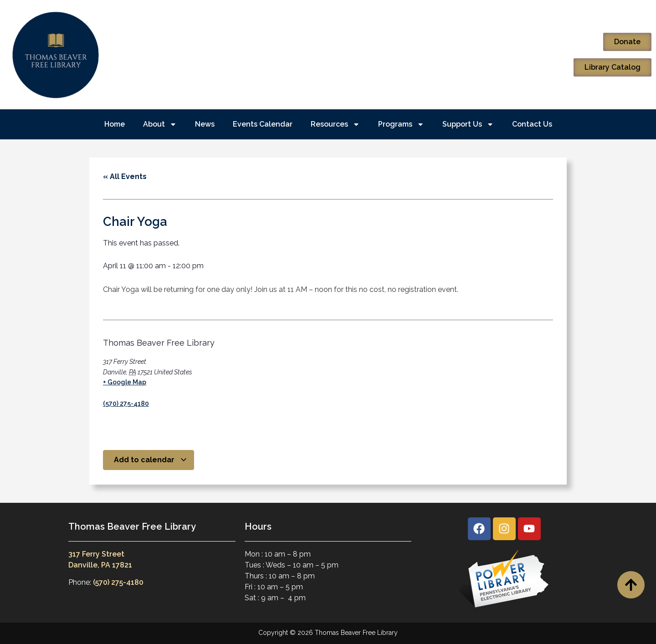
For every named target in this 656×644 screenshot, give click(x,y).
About (160, 124)
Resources (335, 124)
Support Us (468, 124)
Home (115, 124)
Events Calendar (263, 124)
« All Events (125, 176)
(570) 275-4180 (126, 404)
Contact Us (532, 124)
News (205, 124)
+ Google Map (125, 382)
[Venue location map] (301, 373)
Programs (401, 124)
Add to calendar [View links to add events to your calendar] (151, 460)
